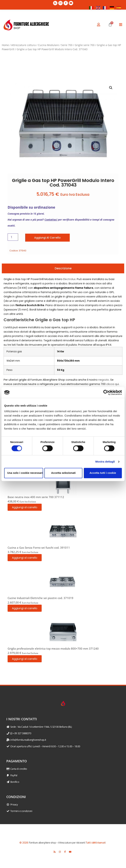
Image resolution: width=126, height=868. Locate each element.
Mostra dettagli (105, 462)
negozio (104, 380)
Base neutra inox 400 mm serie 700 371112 (36, 497)
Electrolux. (70, 279)
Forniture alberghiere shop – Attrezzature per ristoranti (57, 843)
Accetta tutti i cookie (103, 473)
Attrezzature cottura (23, 45)
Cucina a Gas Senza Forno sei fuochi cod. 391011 (39, 548)
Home (5, 45)
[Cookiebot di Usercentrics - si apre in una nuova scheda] (106, 392)
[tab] (63, 268)
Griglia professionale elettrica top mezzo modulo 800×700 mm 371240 (53, 649)
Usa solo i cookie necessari (25, 473)
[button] (111, 88)
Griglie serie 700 (85, 45)
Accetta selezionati (63, 473)
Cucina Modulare (48, 45)
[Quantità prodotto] (13, 237)
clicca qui (113, 384)
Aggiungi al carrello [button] (25, 507)
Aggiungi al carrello (47, 238)
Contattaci (51, 220)
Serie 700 (67, 45)
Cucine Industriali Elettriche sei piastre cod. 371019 (40, 598)
